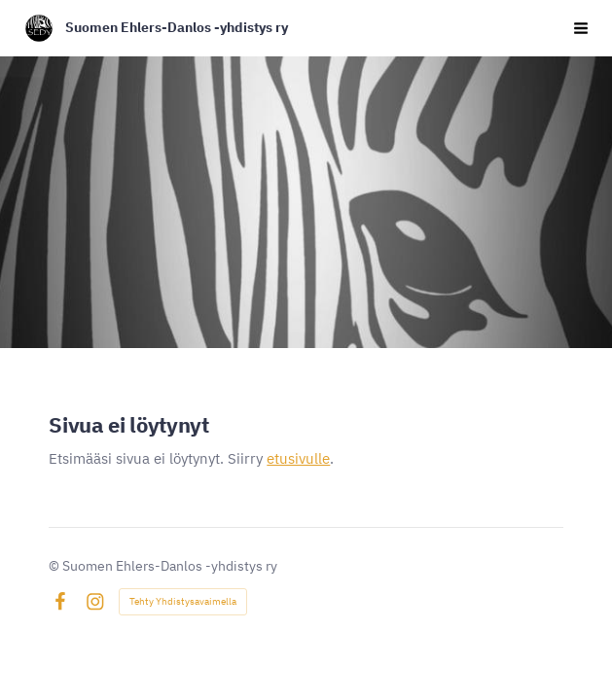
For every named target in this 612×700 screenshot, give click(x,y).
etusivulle (298, 458)
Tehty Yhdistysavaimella (183, 601)
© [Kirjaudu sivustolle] (55, 566)
